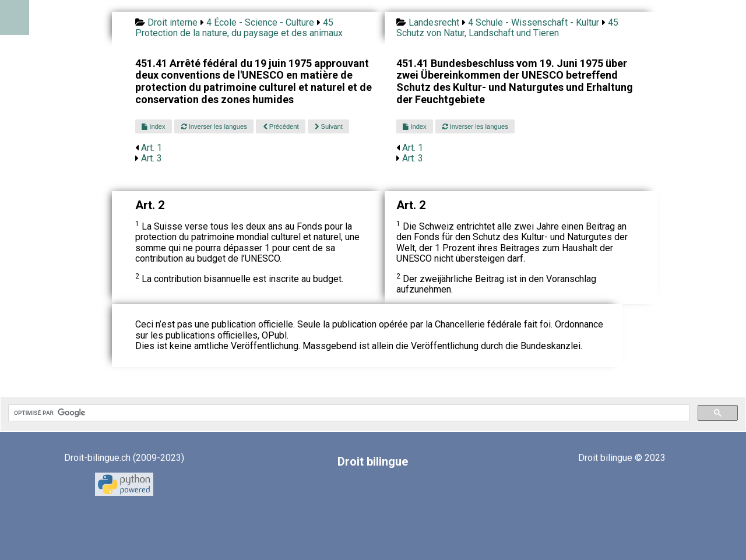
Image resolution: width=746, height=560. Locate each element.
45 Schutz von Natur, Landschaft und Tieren (507, 28)
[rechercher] (348, 413)
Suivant (329, 126)
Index (153, 126)
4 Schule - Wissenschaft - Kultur (534, 22)
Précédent (281, 126)
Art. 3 (152, 158)
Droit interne (173, 22)
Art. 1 (152, 148)
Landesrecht (434, 22)
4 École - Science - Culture (260, 22)
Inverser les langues (214, 126)
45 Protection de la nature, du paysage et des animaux (239, 28)
